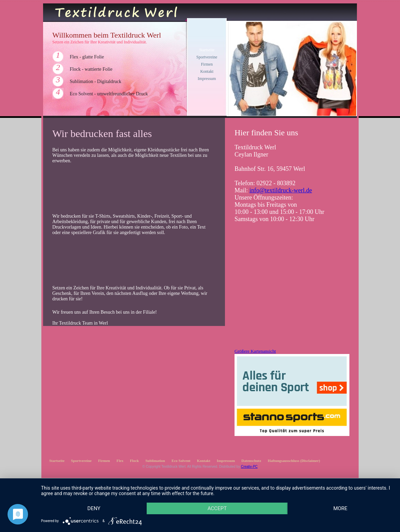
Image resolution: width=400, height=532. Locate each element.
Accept (217, 508)
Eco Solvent (181, 461)
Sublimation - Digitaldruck (96, 81)
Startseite (207, 50)
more (340, 508)
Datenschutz (251, 461)
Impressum (207, 79)
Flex (120, 461)
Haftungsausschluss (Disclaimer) (294, 461)
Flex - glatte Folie (87, 57)
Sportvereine (207, 57)
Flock (134, 461)
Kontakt (207, 71)
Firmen (207, 64)
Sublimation (155, 461)
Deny (94, 508)
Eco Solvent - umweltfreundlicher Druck (109, 94)
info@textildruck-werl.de (281, 190)
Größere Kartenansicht (255, 351)
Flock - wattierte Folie (91, 69)
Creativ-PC (249, 467)
